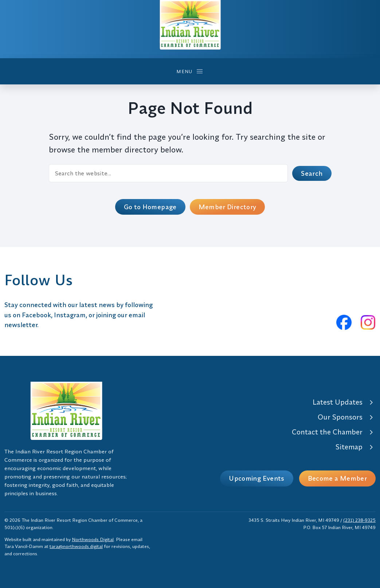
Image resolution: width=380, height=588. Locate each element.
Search (312, 173)
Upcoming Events (256, 478)
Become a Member (337, 478)
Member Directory (228, 207)
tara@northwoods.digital (76, 546)
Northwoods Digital (93, 539)
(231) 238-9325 (359, 520)
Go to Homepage (150, 207)
